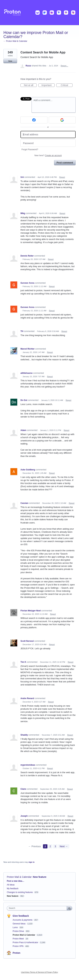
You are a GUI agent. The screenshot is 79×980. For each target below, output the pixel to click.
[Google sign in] (62, 120)
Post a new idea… (16, 881)
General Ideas (19, 924)
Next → (64, 846)
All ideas (11, 885)
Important (48, 85)
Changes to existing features (20, 892)
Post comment (65, 163)
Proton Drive (19, 931)
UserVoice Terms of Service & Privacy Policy (39, 972)
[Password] (48, 143)
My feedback (13, 889)
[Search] (69, 908)
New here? (48, 155)
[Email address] (48, 135)
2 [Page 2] (50, 846)
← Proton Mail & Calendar (15, 41)
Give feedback (21, 916)
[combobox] (38, 908)
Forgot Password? (30, 150)
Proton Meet (19, 939)
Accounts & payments (23, 920)
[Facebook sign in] (34, 120)
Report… (64, 66)
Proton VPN (18, 946)
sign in (31, 862)
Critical (67, 85)
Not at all (30, 85)
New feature (40, 877)
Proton (16, 953)
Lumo (15, 927)
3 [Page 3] (55, 846)
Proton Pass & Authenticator (26, 942)
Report (62, 177)
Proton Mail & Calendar (19, 877)
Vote (10, 61)
